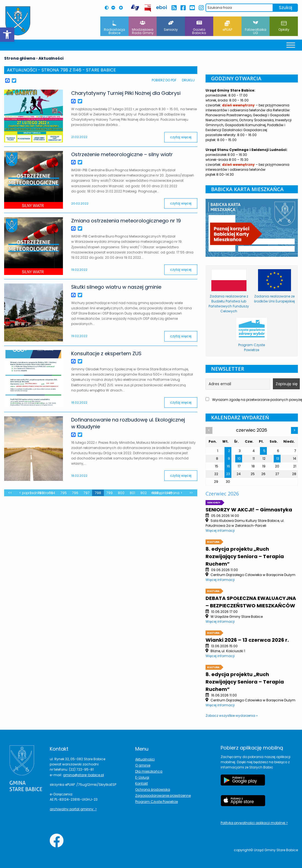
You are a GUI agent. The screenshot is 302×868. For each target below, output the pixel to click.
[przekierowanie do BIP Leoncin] (148, 8)
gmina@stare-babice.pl (83, 775)
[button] (7, 35)
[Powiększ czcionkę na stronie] (122, 8)
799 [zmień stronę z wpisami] (110, 493)
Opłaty (284, 26)
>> (191, 493)
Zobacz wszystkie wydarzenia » (232, 716)
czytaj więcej (181, 137)
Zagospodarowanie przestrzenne (163, 796)
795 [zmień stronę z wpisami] (64, 493)
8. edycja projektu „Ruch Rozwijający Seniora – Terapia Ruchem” (245, 556)
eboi (162, 7)
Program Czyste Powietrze (156, 802)
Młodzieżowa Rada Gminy (143, 28)
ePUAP (227, 26)
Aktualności (145, 759)
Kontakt (142, 783)
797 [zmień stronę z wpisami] (87, 493)
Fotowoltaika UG (256, 28)
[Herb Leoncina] (18, 21)
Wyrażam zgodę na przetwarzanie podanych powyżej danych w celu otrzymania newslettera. (252, 400)
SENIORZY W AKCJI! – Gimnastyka (249, 510)
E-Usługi (142, 777)
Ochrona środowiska (153, 790)
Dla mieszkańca (149, 771)
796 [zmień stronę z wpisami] (75, 493)
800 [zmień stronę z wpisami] (121, 493)
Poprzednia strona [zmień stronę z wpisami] (38, 493)
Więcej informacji (220, 531)
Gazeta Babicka (199, 28)
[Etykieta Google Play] (243, 783)
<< (10, 493)
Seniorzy (171, 26)
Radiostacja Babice (114, 28)
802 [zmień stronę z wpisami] (144, 493)
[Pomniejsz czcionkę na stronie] (115, 8)
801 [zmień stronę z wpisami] (132, 493)
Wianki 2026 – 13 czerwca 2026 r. (247, 640)
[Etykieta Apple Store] (243, 803)
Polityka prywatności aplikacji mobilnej (253, 823)
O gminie (143, 765)
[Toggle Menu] (291, 45)
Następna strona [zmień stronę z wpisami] (165, 493)
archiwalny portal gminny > (73, 809)
